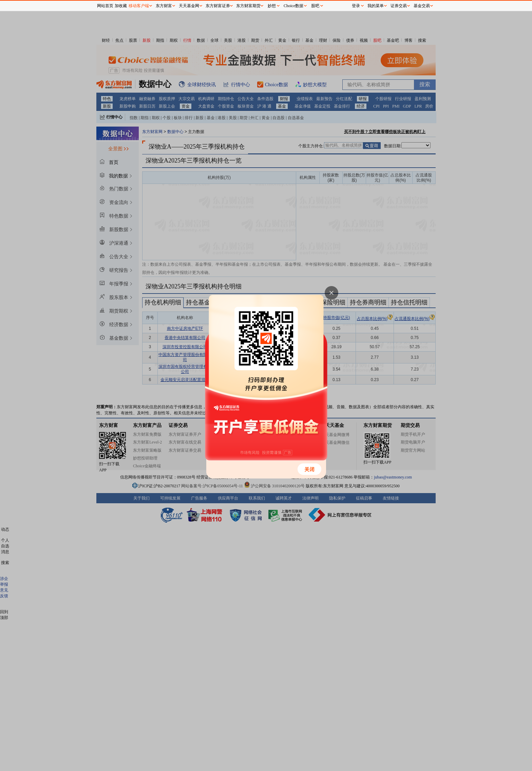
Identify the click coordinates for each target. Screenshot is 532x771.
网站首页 (105, 6)
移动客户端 (139, 6)
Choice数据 (293, 6)
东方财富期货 (248, 6)
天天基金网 (189, 6)
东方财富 (164, 6)
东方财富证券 (218, 6)
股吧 (315, 6)
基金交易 (422, 6)
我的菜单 (376, 6)
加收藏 (121, 6)
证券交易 (399, 6)
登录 (356, 6)
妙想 (272, 6)
